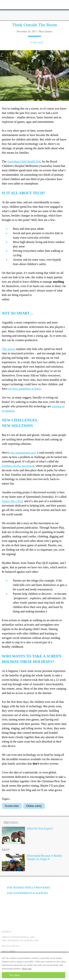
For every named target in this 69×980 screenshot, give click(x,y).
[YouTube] (16, 907)
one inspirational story (24, 453)
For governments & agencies (25, 893)
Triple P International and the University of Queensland (20, 939)
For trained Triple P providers (26, 888)
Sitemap (7, 932)
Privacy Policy (11, 946)
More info (27, 969)
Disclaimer (9, 952)
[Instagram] (26, 907)
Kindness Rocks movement (18, 466)
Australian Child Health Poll (24, 161)
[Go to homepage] (35, 10)
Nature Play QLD (12, 501)
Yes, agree (15, 975)
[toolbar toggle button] (9, 4)
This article (8, 349)
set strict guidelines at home (25, 389)
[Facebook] (6, 907)
